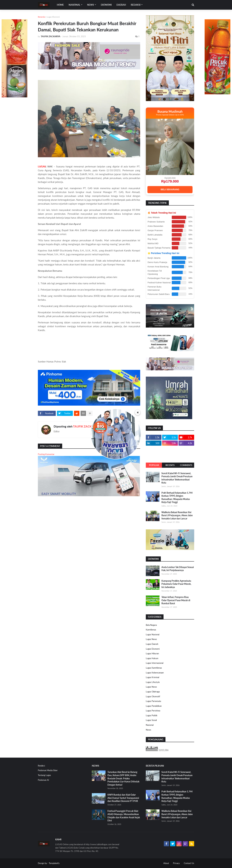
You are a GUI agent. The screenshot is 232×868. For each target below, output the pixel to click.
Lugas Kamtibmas (154, 668)
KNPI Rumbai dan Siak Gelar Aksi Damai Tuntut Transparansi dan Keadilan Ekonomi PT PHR (123, 798)
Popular (154, 465)
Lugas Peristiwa (153, 711)
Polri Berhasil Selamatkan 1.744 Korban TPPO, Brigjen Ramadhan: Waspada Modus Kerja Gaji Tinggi (177, 497)
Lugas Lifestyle (153, 682)
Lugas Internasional (155, 663)
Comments (186, 465)
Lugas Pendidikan (154, 706)
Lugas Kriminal (152, 677)
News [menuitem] (91, 5)
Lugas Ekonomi (53, 17)
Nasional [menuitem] (74, 5)
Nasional (150, 725)
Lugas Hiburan (152, 653)
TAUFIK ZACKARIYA (87, 426)
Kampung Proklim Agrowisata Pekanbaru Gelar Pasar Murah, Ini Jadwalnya (176, 584)
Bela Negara (151, 625)
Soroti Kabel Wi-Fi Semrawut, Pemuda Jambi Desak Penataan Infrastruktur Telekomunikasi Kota (177, 478)
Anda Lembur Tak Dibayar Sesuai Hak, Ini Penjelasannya (178, 569)
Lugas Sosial (151, 720)
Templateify (54, 863)
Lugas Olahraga (153, 692)
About (166, 863)
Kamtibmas (151, 630)
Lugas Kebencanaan (155, 673)
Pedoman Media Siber (48, 770)
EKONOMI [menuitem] (106, 5)
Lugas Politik (152, 715)
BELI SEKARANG (170, 189)
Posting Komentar (46, 454)
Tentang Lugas (44, 775)
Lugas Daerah (152, 644)
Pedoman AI (43, 780)
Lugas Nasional (153, 634)
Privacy (176, 863)
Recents (170, 465)
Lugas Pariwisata (153, 701)
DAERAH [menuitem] (121, 5)
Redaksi (41, 766)
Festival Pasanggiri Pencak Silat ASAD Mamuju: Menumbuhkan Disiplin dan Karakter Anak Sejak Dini (124, 816)
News (148, 730)
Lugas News (151, 639)
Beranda (41, 17)
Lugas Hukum (152, 658)
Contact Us (189, 863)
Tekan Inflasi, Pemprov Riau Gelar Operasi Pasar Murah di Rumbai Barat (176, 600)
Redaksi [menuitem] (136, 5)
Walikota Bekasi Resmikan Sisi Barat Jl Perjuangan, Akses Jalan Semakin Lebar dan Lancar (177, 515)
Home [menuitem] (60, 5)
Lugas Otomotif (153, 696)
